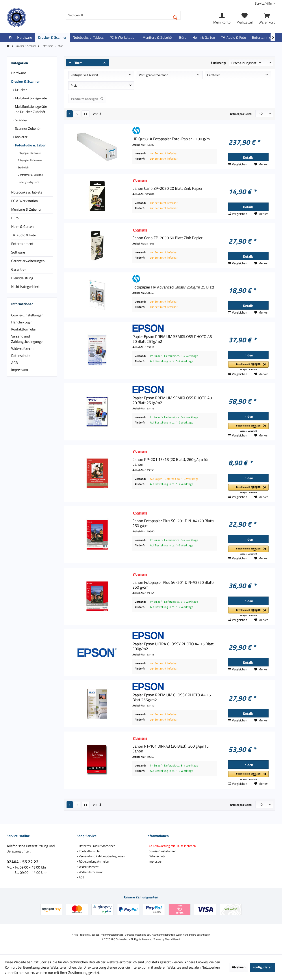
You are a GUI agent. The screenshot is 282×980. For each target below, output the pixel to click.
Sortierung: (218, 63)
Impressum (19, 370)
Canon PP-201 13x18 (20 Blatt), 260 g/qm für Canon (171, 462)
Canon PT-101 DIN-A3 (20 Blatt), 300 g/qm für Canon (171, 749)
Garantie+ (19, 269)
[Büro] (183, 37)
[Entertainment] (263, 37)
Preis (74, 85)
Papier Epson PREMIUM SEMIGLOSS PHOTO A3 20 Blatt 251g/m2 (172, 400)
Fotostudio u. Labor (30, 145)
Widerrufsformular (91, 872)
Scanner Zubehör (27, 128)
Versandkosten (133, 935)
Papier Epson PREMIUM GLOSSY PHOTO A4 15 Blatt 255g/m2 (172, 697)
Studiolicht (23, 167)
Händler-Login (22, 322)
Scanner (21, 120)
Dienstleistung (22, 278)
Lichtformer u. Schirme (30, 175)
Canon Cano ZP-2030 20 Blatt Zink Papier (167, 188)
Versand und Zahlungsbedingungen (28, 339)
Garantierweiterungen (28, 261)
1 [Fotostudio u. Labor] (70, 114)
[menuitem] (263, 3)
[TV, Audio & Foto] (234, 37)
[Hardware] (25, 37)
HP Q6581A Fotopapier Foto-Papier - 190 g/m (171, 139)
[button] (248, 366)
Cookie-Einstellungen (27, 315)
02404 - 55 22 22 (23, 862)
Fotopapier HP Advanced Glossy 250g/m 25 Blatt (173, 287)
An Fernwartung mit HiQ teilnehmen (172, 846)
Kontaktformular (24, 329)
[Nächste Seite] (77, 114)
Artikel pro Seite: (241, 114)
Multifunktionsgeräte (31, 98)
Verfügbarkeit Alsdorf (84, 75)
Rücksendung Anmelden (95, 861)
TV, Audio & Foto (24, 235)
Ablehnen (239, 967)
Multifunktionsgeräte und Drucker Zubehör (30, 109)
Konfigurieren (262, 967)
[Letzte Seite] (86, 114)
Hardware (19, 73)
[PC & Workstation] (123, 37)
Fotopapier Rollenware (30, 160)
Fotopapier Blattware (29, 153)
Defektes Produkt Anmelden (97, 846)
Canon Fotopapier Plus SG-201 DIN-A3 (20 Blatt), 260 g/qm (173, 585)
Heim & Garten (22, 226)
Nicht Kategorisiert (25, 287)
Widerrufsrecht (23, 349)
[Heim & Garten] (204, 37)
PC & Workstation (25, 201)
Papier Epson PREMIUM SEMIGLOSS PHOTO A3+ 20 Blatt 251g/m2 (173, 339)
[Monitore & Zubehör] (158, 37)
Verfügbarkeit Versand (154, 75)
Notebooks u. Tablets (27, 192)
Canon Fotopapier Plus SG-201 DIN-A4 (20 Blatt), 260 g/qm (173, 523)
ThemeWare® (173, 939)
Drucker (20, 90)
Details (248, 157)
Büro (15, 218)
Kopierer (21, 137)
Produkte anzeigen (87, 99)
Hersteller (213, 75)
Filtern (76, 63)
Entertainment (22, 244)
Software (18, 252)
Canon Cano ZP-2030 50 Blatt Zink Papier (167, 238)
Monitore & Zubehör (26, 209)
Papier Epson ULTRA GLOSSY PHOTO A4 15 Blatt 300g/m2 (173, 646)
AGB (15, 363)
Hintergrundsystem (28, 182)
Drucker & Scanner (25, 81)
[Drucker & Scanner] (52, 37)
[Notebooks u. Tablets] (88, 37)
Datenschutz (21, 356)
